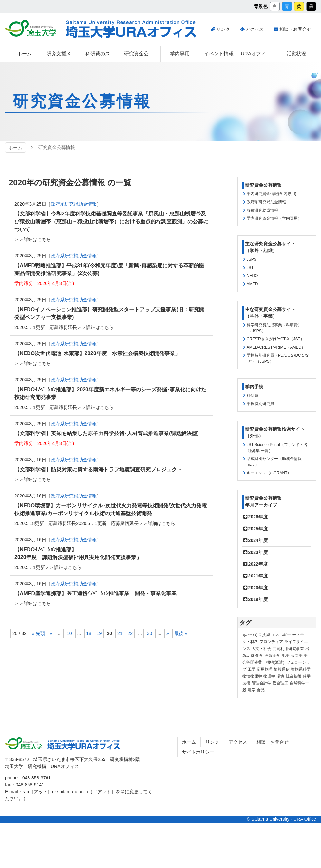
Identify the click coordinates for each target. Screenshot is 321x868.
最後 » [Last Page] (181, 633)
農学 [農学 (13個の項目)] (252, 690)
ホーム (15, 148)
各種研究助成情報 (262, 210)
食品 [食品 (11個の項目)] (261, 690)
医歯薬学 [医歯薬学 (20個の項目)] (273, 656)
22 (130, 633)
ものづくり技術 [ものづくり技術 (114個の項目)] (256, 635)
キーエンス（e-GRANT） (269, 473)
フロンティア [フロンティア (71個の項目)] (271, 642)
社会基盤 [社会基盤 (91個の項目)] (293, 676)
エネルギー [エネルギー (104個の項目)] (281, 635)
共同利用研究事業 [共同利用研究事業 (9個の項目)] (288, 649)
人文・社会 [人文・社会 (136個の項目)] (261, 649)
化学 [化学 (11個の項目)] (259, 656)
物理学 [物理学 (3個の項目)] (269, 676)
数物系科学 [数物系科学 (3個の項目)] (301, 669)
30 (150, 633)
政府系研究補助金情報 (266, 202)
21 (120, 633)
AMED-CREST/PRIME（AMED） (276, 347)
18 (89, 633)
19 (99, 633)
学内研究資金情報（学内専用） (274, 218)
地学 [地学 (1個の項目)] (286, 656)
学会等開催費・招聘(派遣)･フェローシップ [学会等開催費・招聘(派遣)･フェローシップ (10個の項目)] (276, 662)
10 (69, 633)
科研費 (253, 395)
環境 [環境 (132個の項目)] (280, 676)
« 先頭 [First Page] (38, 633)
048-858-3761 (37, 778)
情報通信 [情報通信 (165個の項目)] (282, 669)
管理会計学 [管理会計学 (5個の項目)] (261, 683)
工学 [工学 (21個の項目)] (252, 669)
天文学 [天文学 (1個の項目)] (297, 656)
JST (250, 268)
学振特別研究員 (260, 404)
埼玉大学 (31, 28)
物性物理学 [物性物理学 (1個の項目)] (252, 676)
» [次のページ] (168, 633)
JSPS (252, 259)
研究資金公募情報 (263, 185)
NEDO (252, 276)
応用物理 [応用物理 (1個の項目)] (265, 669)
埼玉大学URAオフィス (131, 29)
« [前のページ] (51, 633)
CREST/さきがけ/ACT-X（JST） (275, 339)
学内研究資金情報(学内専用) (272, 194)
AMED (252, 284)
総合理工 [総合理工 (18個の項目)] (280, 683)
